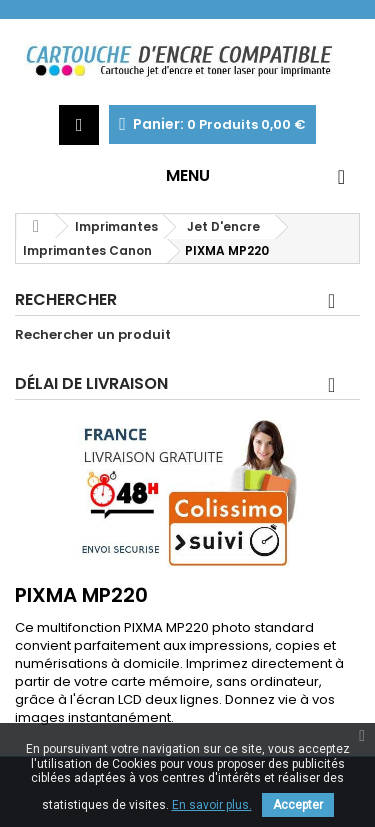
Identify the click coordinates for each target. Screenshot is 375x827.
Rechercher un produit (93, 335)
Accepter (298, 805)
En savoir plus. (212, 805)
